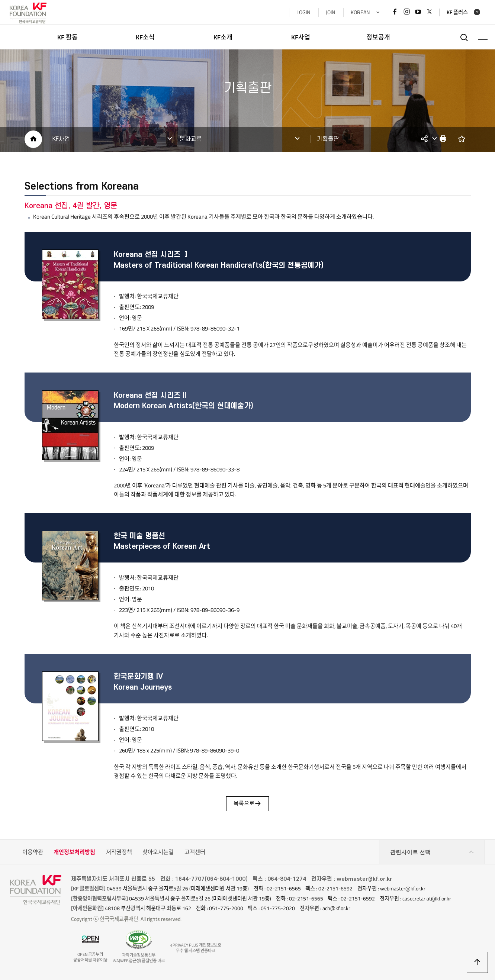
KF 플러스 (457, 12)
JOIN (330, 12)
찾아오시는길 (158, 853)
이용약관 (33, 853)
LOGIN (303, 12)
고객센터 (195, 853)
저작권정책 (119, 853)
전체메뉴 (483, 37)
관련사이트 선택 (432, 853)
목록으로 (247, 804)
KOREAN (360, 12)
